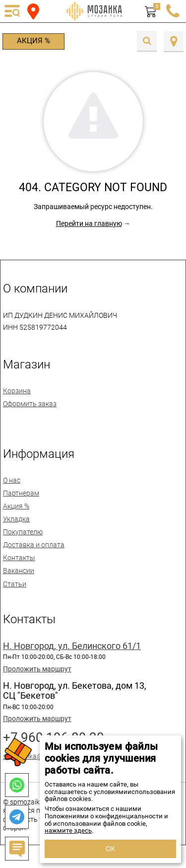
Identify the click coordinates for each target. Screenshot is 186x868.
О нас (12, 480)
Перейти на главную (89, 223)
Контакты (19, 558)
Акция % (33, 41)
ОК (110, 849)
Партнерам (21, 493)
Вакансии (19, 571)
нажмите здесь (68, 831)
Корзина (17, 391)
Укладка (16, 519)
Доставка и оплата (34, 545)
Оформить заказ (30, 404)
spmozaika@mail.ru (33, 756)
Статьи (15, 584)
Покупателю (23, 532)
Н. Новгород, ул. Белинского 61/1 (72, 646)
